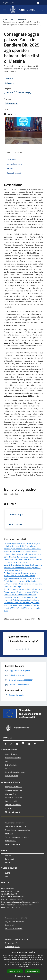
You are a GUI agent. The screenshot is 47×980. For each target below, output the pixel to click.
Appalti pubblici (11, 801)
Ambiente (9, 834)
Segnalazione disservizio (14, 921)
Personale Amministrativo (15, 772)
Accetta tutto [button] (15, 971)
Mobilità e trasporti (12, 812)
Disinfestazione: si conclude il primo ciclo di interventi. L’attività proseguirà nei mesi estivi (22, 599)
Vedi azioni (10, 83)
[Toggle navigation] (4, 10)
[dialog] (23, 964)
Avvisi (7, 863)
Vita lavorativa (11, 794)
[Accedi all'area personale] (38, 3)
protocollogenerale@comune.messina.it (23, 902)
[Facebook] (5, 744)
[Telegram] (35, 744)
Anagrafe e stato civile (14, 787)
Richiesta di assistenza (14, 929)
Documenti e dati (12, 776)
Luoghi (8, 873)
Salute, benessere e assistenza (17, 837)
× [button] (44, 951)
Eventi (8, 876)
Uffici (7, 761)
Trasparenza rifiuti (12, 943)
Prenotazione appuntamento (16, 918)
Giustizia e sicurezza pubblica (16, 826)
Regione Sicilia (9, 3)
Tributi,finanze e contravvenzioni (18, 830)
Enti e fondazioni (12, 765)
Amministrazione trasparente (16, 939)
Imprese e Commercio (13, 797)
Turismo (8, 808)
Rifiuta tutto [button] (33, 971)
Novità (13, 19)
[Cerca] (42, 10)
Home (5, 19)
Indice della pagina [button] (14, 152)
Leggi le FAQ (10, 925)
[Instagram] (23, 744)
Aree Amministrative (13, 758)
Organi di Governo (12, 754)
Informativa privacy (13, 947)
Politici (8, 769)
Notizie (8, 855)
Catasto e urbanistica (13, 805)
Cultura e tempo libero (14, 790)
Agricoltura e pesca (12, 844)
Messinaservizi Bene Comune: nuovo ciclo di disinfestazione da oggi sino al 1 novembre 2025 (22, 553)
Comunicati (23, 19)
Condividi (9, 78)
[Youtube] (17, 744)
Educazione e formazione (15, 823)
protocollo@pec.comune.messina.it (19, 905)
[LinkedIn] (29, 744)
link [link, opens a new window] (27, 966)
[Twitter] (11, 744)
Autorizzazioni (11, 841)
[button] (23, 976)
